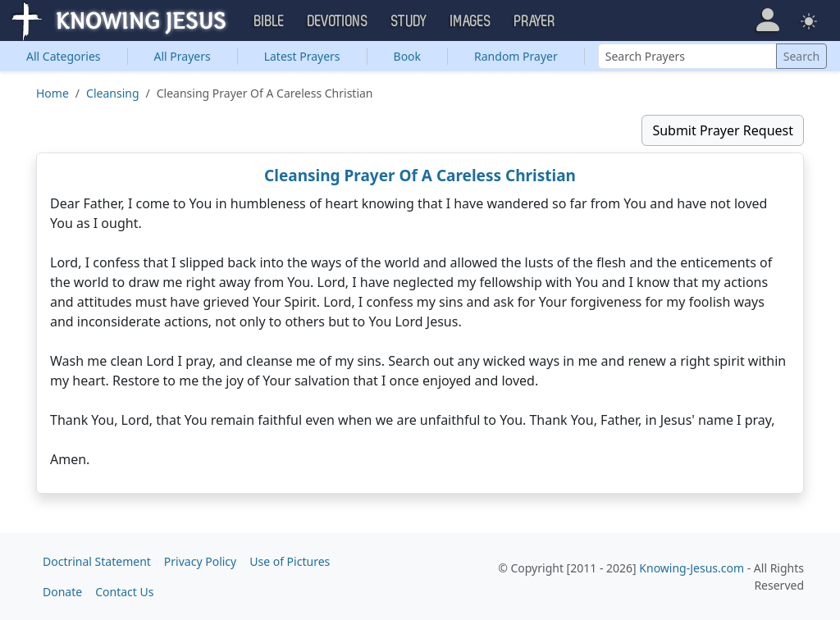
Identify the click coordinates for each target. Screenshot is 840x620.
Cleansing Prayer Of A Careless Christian (420, 176)
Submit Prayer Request (723, 130)
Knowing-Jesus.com (692, 568)
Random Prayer (516, 56)
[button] (767, 20)
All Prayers (183, 56)
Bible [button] (269, 21)
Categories (64, 56)
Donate (62, 592)
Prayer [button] (535, 21)
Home (52, 93)
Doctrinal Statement (97, 561)
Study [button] (409, 21)
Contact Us (124, 592)
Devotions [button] (338, 21)
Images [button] (471, 21)
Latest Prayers (302, 56)
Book (408, 56)
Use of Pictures (290, 561)
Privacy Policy (200, 561)
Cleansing (112, 93)
